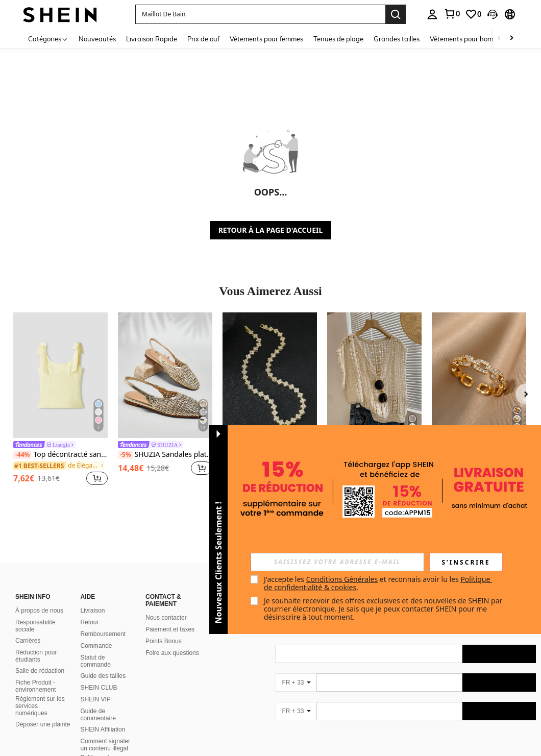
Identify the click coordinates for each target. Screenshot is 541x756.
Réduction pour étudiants (36, 656)
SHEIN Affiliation (103, 729)
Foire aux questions (172, 653)
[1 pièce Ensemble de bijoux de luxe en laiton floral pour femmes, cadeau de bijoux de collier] (270, 375)
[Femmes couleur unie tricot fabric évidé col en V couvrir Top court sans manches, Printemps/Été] (374, 375)
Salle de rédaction (40, 671)
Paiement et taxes (170, 629)
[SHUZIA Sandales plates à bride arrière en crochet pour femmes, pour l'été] (165, 375)
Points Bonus (164, 641)
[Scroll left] (499, 39)
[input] (337, 562)
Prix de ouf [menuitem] (203, 39)
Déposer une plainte (43, 724)
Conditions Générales (342, 579)
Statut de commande (96, 661)
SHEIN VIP (96, 699)
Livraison (93, 611)
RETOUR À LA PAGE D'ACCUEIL (271, 230)
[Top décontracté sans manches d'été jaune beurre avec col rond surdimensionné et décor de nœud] (60, 375)
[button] (260, 14)
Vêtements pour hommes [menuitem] (468, 39)
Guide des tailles (103, 676)
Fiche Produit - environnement (35, 686)
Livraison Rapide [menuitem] (152, 39)
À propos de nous (39, 611)
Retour (90, 622)
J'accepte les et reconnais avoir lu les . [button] (378, 583)
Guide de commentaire (98, 715)
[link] (452, 14)
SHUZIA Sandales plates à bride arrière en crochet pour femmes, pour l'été (165, 455)
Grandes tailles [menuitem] (397, 39)
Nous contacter (166, 618)
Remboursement (103, 634)
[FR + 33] (296, 682)
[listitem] (60, 400)
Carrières (28, 641)
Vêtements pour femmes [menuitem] (266, 39)
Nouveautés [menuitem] (97, 39)
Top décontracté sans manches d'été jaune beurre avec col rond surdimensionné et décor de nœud (60, 455)
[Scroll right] (511, 39)
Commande (96, 646)
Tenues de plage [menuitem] (338, 39)
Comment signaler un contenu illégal (105, 745)
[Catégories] (48, 39)
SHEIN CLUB (99, 688)
